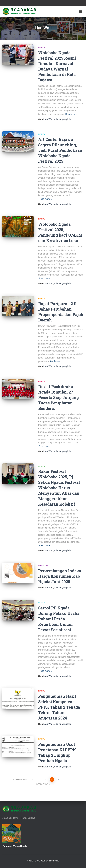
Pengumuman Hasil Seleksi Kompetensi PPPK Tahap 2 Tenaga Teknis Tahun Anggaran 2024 (59, 707)
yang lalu (63, 119)
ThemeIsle (54, 861)
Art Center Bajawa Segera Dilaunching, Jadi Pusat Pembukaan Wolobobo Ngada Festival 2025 (60, 150)
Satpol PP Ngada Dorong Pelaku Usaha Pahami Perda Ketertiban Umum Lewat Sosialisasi (59, 619)
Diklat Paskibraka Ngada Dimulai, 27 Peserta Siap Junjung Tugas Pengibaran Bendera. (59, 397)
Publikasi (43, 566)
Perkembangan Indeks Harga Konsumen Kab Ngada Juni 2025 (60, 576)
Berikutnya (42, 784)
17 (72, 780)
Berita (42, 47)
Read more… (72, 114)
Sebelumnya (21, 780)
